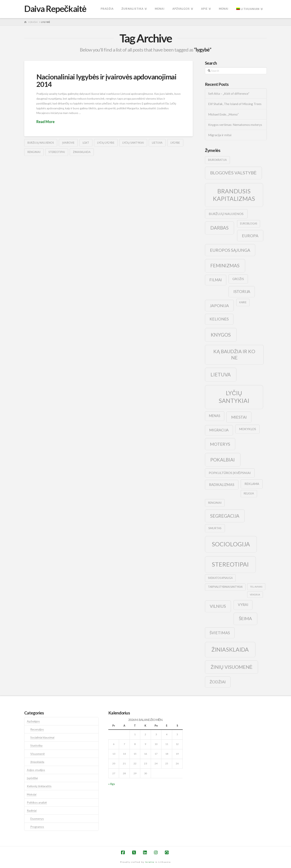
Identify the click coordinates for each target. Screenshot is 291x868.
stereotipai (57, 152)
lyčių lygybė (106, 143)
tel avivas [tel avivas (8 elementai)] (256, 587)
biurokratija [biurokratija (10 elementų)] (217, 160)
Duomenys (37, 819)
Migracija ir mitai (220, 135)
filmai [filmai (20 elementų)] (216, 280)
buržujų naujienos (41, 143)
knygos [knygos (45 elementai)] (221, 335)
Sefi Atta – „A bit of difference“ (229, 94)
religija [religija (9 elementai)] (249, 494)
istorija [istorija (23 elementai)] (242, 291)
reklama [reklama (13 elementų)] (252, 484)
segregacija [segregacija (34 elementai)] (225, 516)
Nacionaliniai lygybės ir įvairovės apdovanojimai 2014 (106, 80)
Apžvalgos (33, 721)
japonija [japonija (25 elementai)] (219, 305)
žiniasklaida (82, 152)
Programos (37, 827)
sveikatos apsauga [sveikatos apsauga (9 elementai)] (220, 578)
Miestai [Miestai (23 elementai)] (239, 417)
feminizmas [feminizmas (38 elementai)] (225, 265)
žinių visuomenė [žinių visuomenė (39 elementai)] (232, 667)
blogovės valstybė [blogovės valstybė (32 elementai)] (233, 173)
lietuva (157, 143)
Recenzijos (37, 729)
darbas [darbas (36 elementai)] (219, 228)
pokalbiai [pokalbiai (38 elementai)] (223, 460)
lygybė (175, 143)
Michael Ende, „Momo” (223, 114)
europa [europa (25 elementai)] (250, 236)
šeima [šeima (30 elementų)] (245, 618)
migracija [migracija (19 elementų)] (219, 430)
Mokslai (32, 794)
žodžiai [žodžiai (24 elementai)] (218, 682)
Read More (45, 122)
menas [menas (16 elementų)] (215, 416)
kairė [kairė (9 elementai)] (243, 302)
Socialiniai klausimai (42, 737)
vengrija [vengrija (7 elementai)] (255, 595)
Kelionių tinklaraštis (39, 786)
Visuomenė (37, 754)
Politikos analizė (37, 802)
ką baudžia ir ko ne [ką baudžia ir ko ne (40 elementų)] (234, 354)
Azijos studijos (36, 770)
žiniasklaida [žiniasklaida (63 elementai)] (230, 649)
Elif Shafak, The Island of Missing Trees (235, 104)
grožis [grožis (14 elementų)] (238, 279)
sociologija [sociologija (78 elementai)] (231, 544)
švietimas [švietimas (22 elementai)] (220, 633)
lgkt (86, 143)
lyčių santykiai (133, 143)
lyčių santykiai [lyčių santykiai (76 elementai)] (234, 397)
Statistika (36, 745)
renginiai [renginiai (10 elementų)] (215, 503)
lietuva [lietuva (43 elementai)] (221, 374)
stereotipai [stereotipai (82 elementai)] (230, 564)
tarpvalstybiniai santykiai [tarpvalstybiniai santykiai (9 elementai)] (225, 587)
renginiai (34, 152)
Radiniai (32, 811)
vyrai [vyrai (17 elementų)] (243, 605)
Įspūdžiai (32, 778)
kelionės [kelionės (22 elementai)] (219, 319)
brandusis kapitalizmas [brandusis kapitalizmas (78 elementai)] (234, 195)
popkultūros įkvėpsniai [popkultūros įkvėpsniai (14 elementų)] (230, 473)
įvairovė (68, 143)
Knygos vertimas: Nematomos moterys (235, 125)
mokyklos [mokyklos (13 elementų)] (248, 429)
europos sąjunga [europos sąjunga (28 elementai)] (230, 250)
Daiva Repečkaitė (55, 9)
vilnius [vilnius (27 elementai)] (218, 606)
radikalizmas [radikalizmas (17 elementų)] (222, 485)
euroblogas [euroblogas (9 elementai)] (249, 224)
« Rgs (112, 784)
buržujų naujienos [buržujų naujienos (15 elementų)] (226, 214)
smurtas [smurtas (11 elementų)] (215, 528)
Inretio (150, 862)
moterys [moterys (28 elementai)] (220, 444)
